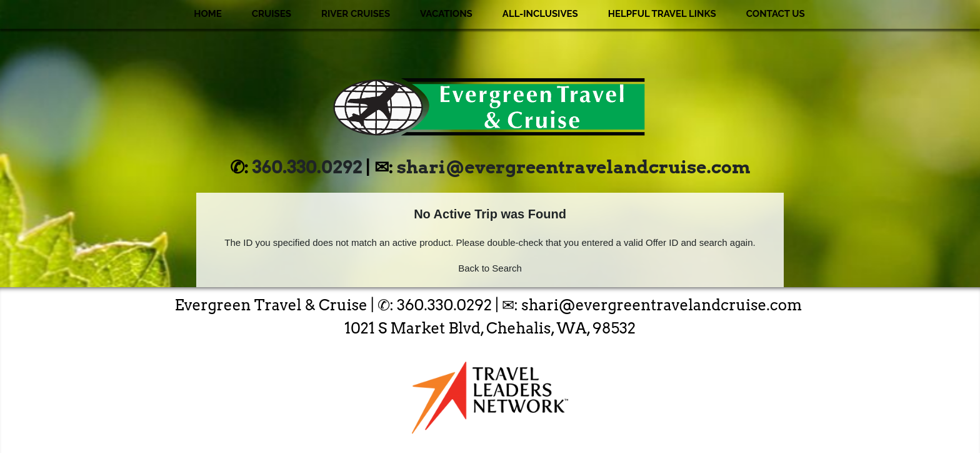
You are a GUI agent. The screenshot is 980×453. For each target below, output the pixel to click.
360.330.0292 (307, 167)
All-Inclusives (540, 14)
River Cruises (356, 14)
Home (208, 14)
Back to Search (490, 268)
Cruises (272, 14)
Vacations (446, 14)
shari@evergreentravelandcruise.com (573, 167)
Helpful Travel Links (662, 14)
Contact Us (776, 14)
